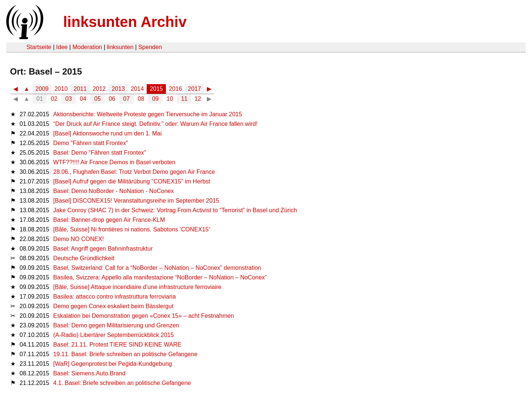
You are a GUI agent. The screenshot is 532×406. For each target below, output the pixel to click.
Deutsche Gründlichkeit (84, 258)
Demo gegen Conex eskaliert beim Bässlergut (113, 306)
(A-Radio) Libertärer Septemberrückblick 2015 (113, 335)
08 (141, 99)
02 (54, 99)
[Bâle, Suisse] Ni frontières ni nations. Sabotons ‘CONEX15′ (132, 229)
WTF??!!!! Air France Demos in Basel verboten (114, 162)
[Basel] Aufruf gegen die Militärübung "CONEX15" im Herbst (132, 181)
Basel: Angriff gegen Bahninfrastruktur (103, 249)
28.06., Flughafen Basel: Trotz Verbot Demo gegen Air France (134, 172)
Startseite (39, 47)
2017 (195, 89)
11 (184, 99)
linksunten (120, 47)
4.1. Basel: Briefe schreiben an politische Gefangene (122, 383)
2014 (137, 89)
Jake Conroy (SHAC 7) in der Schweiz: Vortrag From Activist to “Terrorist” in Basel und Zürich (175, 210)
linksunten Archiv (125, 22)
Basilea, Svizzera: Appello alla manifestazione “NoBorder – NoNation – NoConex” (160, 277)
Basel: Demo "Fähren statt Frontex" (100, 153)
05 (98, 99)
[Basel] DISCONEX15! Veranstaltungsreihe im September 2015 (136, 201)
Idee (62, 47)
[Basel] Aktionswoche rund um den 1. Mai (108, 133)
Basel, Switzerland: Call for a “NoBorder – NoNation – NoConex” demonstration (157, 268)
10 (170, 99)
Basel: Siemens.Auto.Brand (89, 373)
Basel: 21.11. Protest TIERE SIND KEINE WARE (117, 345)
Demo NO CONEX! (79, 239)
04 (83, 99)
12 (198, 99)
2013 (118, 89)
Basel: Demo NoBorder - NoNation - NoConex (113, 191)
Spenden (150, 47)
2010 (61, 89)
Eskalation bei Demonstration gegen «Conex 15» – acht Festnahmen (144, 316)
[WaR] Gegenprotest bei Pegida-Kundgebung (112, 364)
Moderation (87, 47)
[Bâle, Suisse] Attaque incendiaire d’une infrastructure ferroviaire (137, 287)
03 (69, 99)
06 (112, 99)
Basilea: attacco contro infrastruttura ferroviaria (115, 297)
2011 (80, 89)
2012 (99, 89)
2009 (42, 89)
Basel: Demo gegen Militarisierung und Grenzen (116, 325)
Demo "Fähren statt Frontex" (91, 143)
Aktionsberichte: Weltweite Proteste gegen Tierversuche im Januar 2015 (148, 114)
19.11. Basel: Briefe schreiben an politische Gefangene (125, 354)
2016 (175, 89)
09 (156, 99)
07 (126, 99)
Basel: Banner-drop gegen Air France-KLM (109, 220)
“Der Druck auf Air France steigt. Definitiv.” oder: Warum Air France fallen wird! (155, 124)
